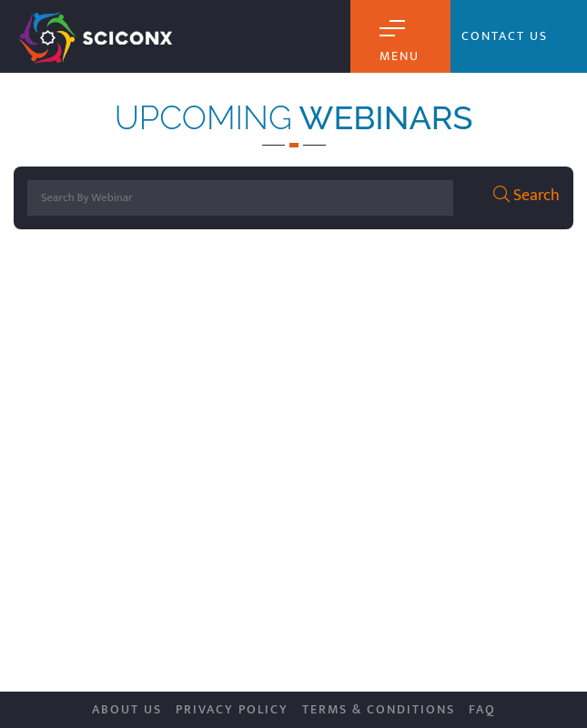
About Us (127, 709)
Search (526, 197)
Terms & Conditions (379, 709)
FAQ (482, 709)
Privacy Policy (232, 709)
